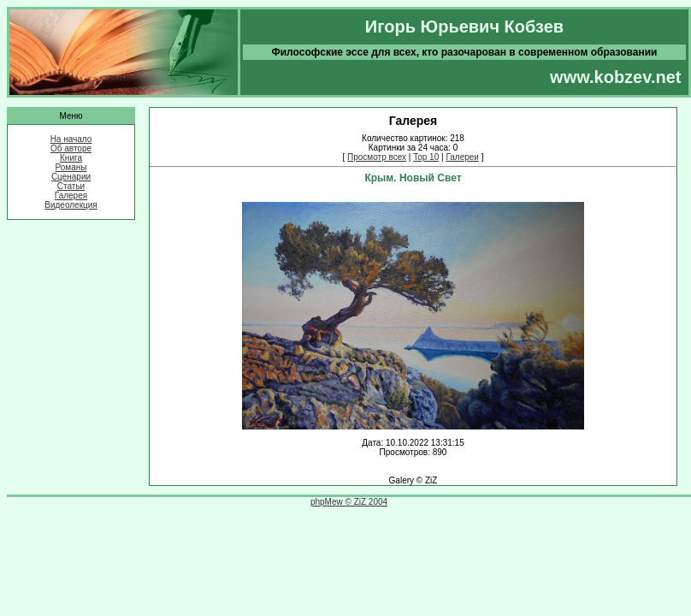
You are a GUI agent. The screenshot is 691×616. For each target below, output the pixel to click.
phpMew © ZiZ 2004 (349, 502)
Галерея (71, 195)
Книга (71, 158)
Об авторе (71, 148)
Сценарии (71, 177)
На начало (71, 139)
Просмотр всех (377, 157)
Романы (71, 167)
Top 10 (426, 157)
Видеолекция (71, 205)
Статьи (71, 186)
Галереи (462, 157)
